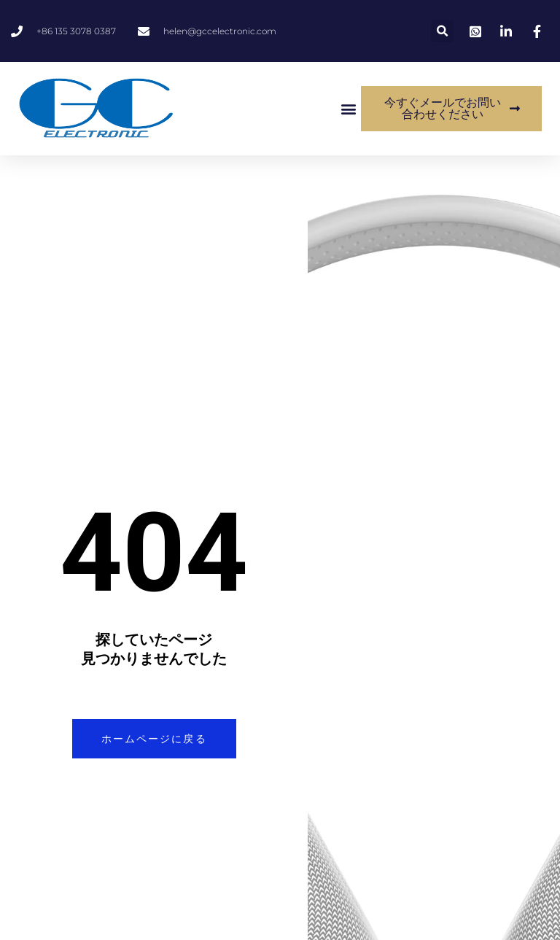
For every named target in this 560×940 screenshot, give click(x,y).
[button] (442, 31)
